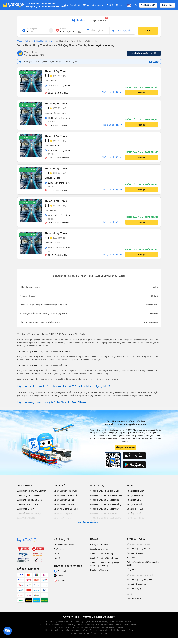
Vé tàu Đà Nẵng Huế (63, 513)
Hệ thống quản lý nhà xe (139, 544)
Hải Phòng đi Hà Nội (135, 518)
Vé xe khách (23, 41)
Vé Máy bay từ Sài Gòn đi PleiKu (105, 513)
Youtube (61, 580)
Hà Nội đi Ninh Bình (135, 491)
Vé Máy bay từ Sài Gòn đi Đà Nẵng (106, 504)
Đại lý (129, 595)
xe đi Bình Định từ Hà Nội (41, 41)
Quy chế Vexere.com (99, 549)
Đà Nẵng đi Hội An (135, 509)
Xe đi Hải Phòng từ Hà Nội (29, 513)
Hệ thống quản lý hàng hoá (140, 575)
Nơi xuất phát (32, 29)
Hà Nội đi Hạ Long (135, 495)
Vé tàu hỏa (60, 486)
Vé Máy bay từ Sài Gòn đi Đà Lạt (105, 509)
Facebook (62, 571)
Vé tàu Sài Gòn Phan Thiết (66, 495)
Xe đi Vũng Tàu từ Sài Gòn (29, 495)
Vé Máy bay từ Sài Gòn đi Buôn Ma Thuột (106, 519)
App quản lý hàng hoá (136, 584)
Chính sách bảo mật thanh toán (104, 558)
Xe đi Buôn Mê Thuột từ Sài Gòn (32, 491)
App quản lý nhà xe (135, 553)
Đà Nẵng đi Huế (134, 513)
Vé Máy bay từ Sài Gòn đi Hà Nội (105, 500)
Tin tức (57, 554)
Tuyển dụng (59, 549)
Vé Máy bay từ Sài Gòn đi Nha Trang (106, 495)
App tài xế (131, 558)
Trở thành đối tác (115, 5)
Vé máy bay (97, 486)
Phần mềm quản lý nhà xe (138, 549)
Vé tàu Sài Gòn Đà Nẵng (65, 500)
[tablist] (89, 20)
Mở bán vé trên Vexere (93, 5)
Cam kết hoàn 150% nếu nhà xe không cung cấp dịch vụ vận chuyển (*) (44, 5)
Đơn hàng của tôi (72, 5)
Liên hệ (57, 558)
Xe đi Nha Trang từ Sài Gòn (29, 500)
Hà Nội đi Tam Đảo (135, 504)
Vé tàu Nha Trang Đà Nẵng (66, 509)
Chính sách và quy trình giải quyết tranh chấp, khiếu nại (105, 564)
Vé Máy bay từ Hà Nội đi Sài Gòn (105, 491)
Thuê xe (131, 486)
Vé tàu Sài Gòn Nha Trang (65, 491)
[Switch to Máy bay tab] (100, 20)
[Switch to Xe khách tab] (79, 20)
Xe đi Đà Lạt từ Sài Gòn (28, 504)
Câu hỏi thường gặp (99, 570)
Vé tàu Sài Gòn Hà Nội (64, 504)
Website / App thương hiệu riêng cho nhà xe (143, 563)
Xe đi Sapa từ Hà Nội (27, 509)
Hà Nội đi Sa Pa (134, 500)
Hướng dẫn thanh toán (100, 545)
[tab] (79, 20)
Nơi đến (63, 29)
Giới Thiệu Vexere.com (64, 545)
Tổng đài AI (132, 569)
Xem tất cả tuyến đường (89, 522)
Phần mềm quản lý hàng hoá (139, 580)
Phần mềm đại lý (134, 589)
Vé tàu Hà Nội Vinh (62, 518)
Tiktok (60, 576)
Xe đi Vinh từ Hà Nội (26, 518)
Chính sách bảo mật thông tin (103, 554)
